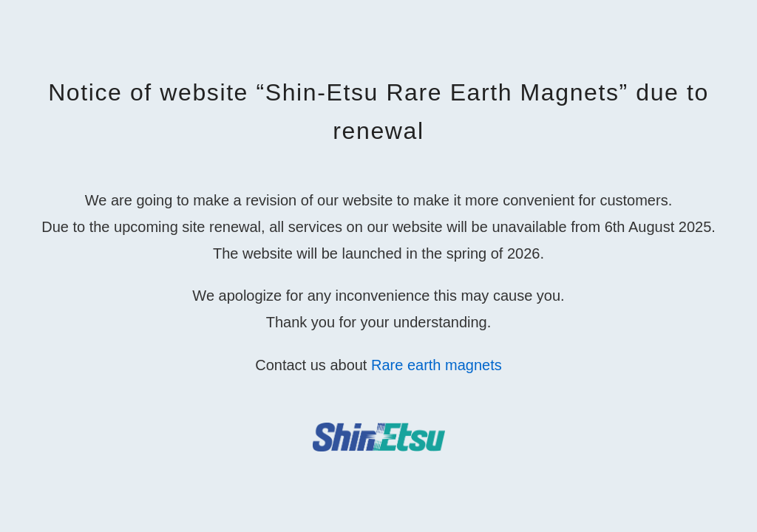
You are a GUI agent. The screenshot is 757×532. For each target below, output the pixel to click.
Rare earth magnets (437, 365)
